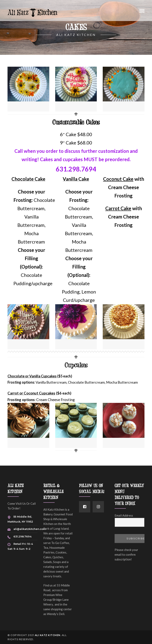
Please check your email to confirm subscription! (126, 554)
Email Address (124, 515)
